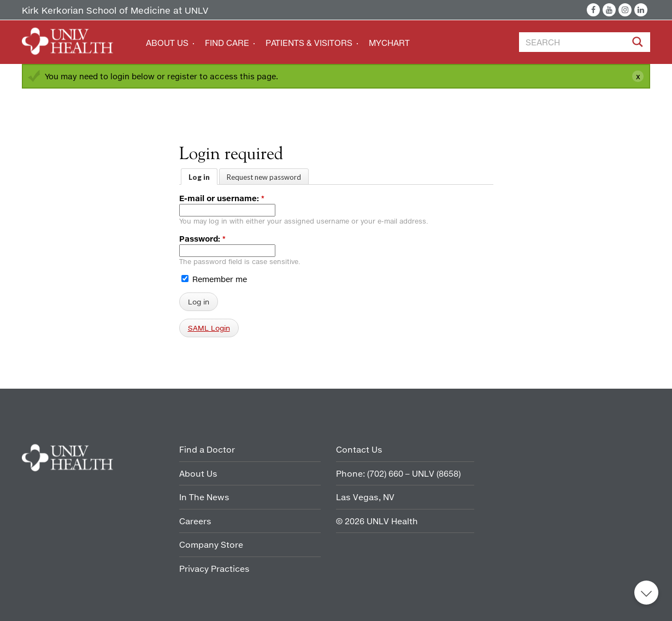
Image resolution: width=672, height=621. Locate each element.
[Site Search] (639, 44)
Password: (202, 239)
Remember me (214, 279)
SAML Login (209, 328)
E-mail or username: (222, 198)
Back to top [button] (646, 593)
